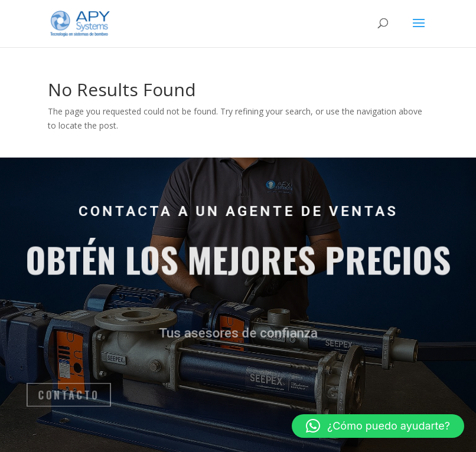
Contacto (79, 394)
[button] (378, 426)
